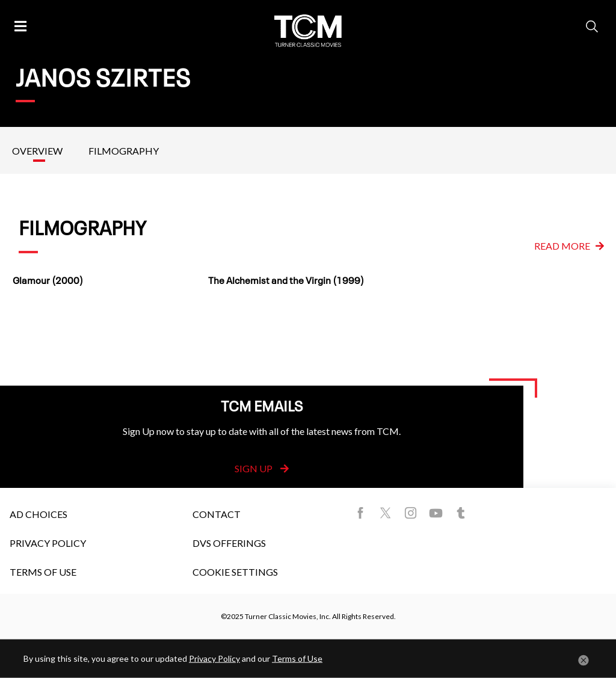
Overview (37, 151)
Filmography (124, 151)
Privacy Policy (48, 543)
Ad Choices (38, 514)
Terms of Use (43, 572)
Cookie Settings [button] (235, 572)
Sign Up (262, 468)
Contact (217, 514)
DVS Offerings (229, 543)
